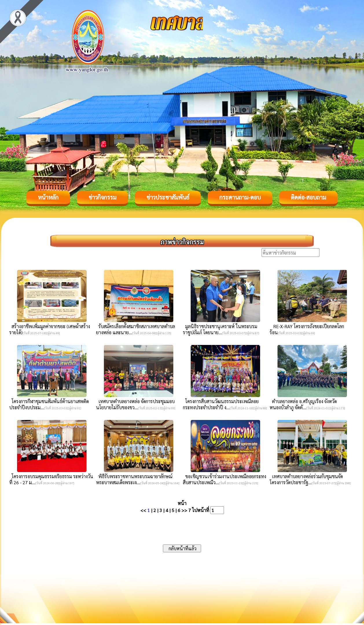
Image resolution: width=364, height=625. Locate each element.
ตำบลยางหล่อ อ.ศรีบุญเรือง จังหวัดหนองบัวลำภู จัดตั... (303, 404)
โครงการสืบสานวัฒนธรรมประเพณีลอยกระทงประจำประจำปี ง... (221, 404)
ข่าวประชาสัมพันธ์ (168, 197)
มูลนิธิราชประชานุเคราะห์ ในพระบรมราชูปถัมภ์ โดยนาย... (220, 329)
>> (184, 510)
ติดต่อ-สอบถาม (308, 197)
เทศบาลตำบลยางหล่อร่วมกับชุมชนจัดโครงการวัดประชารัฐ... (306, 479)
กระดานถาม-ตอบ (240, 197)
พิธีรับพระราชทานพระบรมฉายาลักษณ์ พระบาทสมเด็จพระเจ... (134, 479)
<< (143, 510)
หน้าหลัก (48, 197)
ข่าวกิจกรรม (102, 197)
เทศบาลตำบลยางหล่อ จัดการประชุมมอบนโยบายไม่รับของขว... (135, 404)
